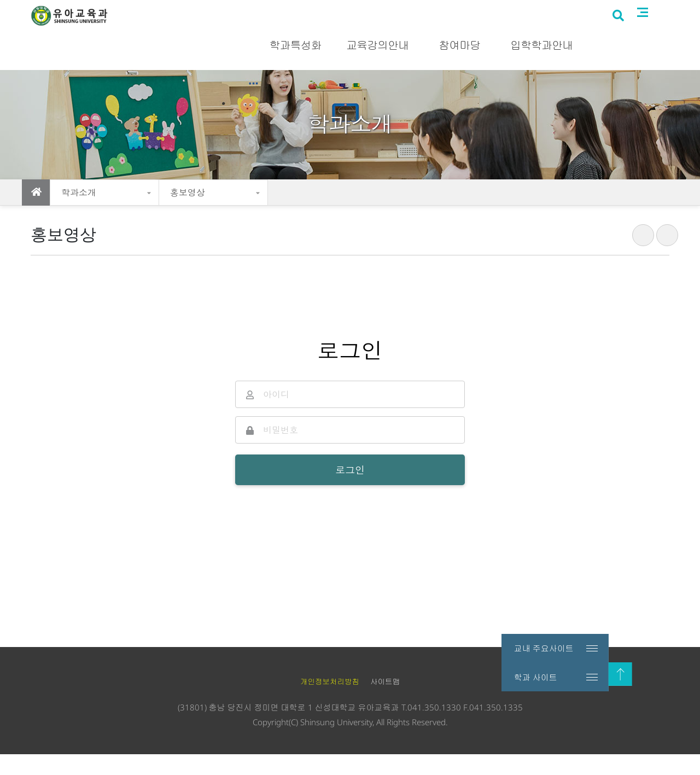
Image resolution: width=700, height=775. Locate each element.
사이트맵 (673, 44)
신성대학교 (563, 10)
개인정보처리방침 (330, 703)
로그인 (661, 10)
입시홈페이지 (616, 10)
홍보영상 (188, 193)
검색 (647, 45)
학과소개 (79, 193)
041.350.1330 (434, 728)
